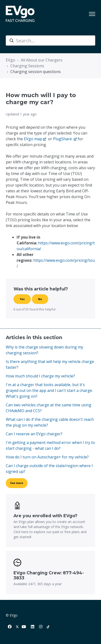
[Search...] (50, 40)
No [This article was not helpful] (40, 299)
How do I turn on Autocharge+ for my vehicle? (47, 457)
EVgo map (33, 139)
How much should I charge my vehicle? (40, 376)
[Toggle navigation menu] (92, 14)
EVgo (10, 60)
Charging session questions (36, 72)
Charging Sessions (27, 66)
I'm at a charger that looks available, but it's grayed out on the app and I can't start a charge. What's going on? (49, 390)
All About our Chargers (42, 60)
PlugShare (63, 139)
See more (17, 483)
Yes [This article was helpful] (22, 299)
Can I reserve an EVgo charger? (34, 434)
